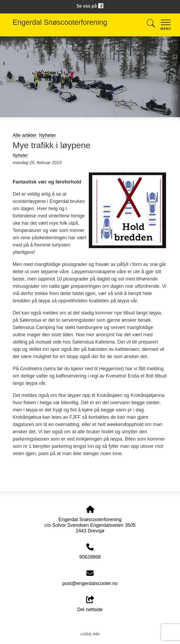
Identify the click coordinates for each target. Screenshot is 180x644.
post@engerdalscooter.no (90, 583)
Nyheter (47, 135)
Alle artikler (25, 135)
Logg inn (90, 634)
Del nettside (90, 604)
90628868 (90, 557)
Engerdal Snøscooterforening (60, 22)
